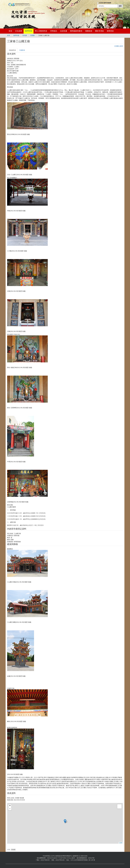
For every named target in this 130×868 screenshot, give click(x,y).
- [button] (10, 809)
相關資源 (89, 31)
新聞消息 (110, 31)
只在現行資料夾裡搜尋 (105, 3)
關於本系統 (99, 31)
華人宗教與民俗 (41, 31)
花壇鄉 (32, 35)
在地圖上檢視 (119, 46)
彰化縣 (25, 35)
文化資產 (19, 31)
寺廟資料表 (12, 50)
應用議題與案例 (76, 31)
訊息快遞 (64, 31)
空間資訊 (54, 31)
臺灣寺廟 (29, 31)
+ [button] (10, 806)
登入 (94, 9)
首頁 (10, 31)
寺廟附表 (22, 50)
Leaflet (121, 843)
